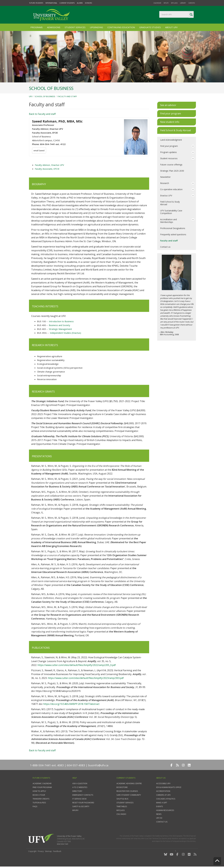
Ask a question (80, 783)
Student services (125, 803)
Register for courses (127, 791)
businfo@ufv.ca (98, 765)
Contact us (165, 247)
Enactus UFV (166, 196)
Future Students (36, 3)
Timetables (122, 806)
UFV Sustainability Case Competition (171, 212)
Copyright (32, 851)
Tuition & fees (39, 803)
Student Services (75, 27)
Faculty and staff (67, 96)
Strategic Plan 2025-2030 (172, 171)
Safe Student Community (129, 795)
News (159, 814)
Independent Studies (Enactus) (65, 333)
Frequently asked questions (173, 234)
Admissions (54, 27)
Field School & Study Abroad (170, 203)
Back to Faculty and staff (42, 114)
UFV (31, 96)
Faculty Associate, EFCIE (47, 169)
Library (183, 3)
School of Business (45, 96)
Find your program (169, 146)
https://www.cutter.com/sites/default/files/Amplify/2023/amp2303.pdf (86, 678)
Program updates (168, 152)
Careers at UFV (163, 795)
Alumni (80, 3)
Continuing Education (121, 27)
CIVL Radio (121, 814)
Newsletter (165, 177)
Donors (88, 3)
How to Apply (39, 791)
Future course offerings (171, 165)
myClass (174, 3)
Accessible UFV (163, 783)
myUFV (166, 3)
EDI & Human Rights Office (169, 787)
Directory (77, 791)
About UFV (171, 27)
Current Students (67, 3)
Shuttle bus (122, 799)
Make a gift (162, 803)
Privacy (41, 851)
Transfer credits (41, 799)
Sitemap (48, 851)
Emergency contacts (83, 795)
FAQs (35, 806)
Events (160, 806)
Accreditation (163, 791)
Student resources (169, 158)
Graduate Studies (150, 27)
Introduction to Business (61, 321)
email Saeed (39, 150)
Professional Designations (173, 228)
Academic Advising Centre (129, 783)
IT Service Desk (79, 799)
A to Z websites (80, 787)
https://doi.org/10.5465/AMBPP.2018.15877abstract (71, 704)
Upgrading (96, 27)
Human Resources (165, 810)
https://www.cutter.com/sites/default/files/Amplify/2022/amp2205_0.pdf (77, 665)
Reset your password (83, 803)
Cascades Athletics (166, 799)
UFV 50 (159, 818)
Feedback (57, 851)
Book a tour (39, 795)
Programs (37, 27)
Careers (192, 3)
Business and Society (59, 325)
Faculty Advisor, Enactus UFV (49, 165)
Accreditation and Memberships (168, 221)
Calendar (157, 3)
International (51, 3)
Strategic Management (60, 329)
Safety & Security (81, 806)
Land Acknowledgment (171, 140)
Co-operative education (171, 189)
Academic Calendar (42, 783)
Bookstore (122, 787)
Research (165, 183)
